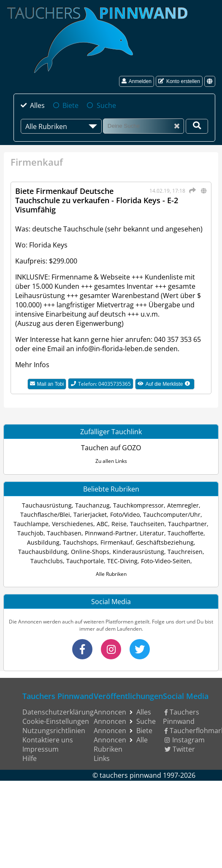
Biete (70, 105)
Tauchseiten (147, 524)
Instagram (185, 740)
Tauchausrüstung (47, 505)
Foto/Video (125, 515)
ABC (102, 524)
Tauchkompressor (138, 505)
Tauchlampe (31, 524)
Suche (106, 105)
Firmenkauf (116, 542)
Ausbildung (43, 542)
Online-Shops (90, 552)
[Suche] (143, 126)
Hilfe (30, 758)
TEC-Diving (122, 561)
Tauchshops (80, 542)
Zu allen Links (111, 461)
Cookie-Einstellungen (56, 721)
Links (102, 758)
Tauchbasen (64, 533)
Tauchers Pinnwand (181, 717)
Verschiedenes (73, 524)
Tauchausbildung (43, 552)
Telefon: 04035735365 (101, 384)
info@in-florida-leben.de (114, 349)
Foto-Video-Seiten (166, 561)
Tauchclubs (47, 561)
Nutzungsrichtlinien (54, 731)
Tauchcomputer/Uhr (172, 515)
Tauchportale (85, 561)
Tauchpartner (187, 524)
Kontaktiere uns (48, 740)
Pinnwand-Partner (111, 533)
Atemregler (183, 505)
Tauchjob (30, 533)
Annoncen (110, 712)
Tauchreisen (185, 552)
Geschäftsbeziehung (165, 542)
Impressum (41, 749)
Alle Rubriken (111, 574)
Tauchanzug (92, 505)
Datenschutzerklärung (58, 712)
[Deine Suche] (197, 126)
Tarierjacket (90, 515)
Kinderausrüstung (138, 552)
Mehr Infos (32, 365)
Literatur (152, 533)
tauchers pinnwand (130, 775)
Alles (37, 105)
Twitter (180, 749)
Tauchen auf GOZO (111, 448)
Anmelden (137, 81)
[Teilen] (191, 191)
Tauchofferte (185, 533)
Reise (119, 524)
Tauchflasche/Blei (45, 515)
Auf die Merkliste (166, 385)
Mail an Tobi (47, 384)
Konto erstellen (179, 81)
